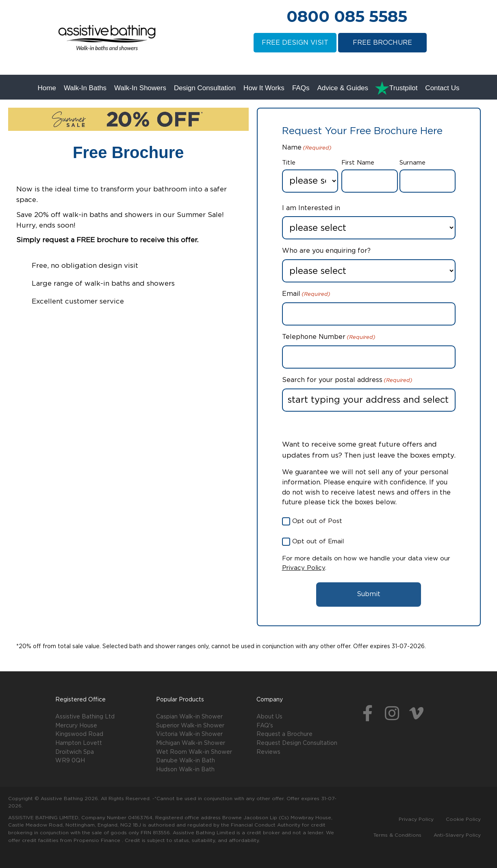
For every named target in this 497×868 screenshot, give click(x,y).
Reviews (268, 752)
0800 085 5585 (347, 16)
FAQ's (265, 726)
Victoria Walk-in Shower (189, 734)
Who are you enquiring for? (326, 251)
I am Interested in (311, 208)
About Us (269, 717)
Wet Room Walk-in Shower (194, 752)
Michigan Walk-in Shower (191, 743)
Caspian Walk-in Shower (189, 717)
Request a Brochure (284, 734)
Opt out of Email (318, 541)
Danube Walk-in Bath (186, 761)
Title (289, 163)
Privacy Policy (304, 568)
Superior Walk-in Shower (190, 726)
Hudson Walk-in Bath (185, 770)
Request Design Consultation (297, 743)
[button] (367, 714)
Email (306, 295)
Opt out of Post (317, 521)
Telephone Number (329, 338)
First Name (358, 163)
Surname (412, 163)
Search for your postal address (347, 381)
